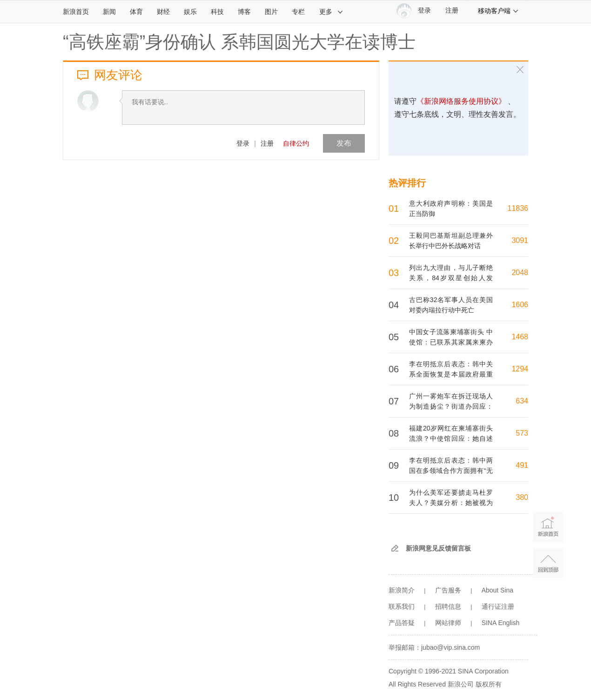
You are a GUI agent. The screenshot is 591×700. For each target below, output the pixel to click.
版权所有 (489, 684)
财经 (163, 12)
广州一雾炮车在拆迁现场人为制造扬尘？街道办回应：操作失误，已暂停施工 (451, 406)
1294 (520, 369)
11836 (518, 208)
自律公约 (296, 143)
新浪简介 (402, 590)
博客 (244, 12)
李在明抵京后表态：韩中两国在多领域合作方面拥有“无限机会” (451, 471)
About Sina (498, 590)
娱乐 (190, 12)
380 (522, 497)
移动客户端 (498, 11)
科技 (217, 12)
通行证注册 (498, 606)
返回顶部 (548, 563)
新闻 (109, 12)
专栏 (298, 12)
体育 (136, 12)
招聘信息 (448, 606)
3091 (520, 240)
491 (522, 465)
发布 (344, 143)
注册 (452, 10)
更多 (331, 12)
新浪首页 (76, 12)
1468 (520, 337)
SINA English (501, 623)
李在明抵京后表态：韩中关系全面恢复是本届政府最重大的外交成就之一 (451, 374)
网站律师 (448, 623)
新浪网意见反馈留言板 (438, 548)
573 (522, 433)
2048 (520, 273)
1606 (520, 305)
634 (522, 401)
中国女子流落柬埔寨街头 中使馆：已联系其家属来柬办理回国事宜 (451, 342)
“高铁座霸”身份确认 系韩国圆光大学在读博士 (239, 42)
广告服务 (448, 590)
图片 (271, 12)
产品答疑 (402, 623)
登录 (243, 143)
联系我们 (402, 606)
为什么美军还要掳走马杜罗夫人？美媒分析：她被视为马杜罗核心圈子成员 (451, 503)
